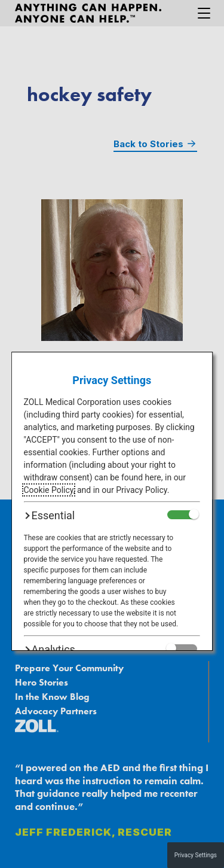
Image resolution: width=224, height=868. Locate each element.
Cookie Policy (49, 490)
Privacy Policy (141, 490)
